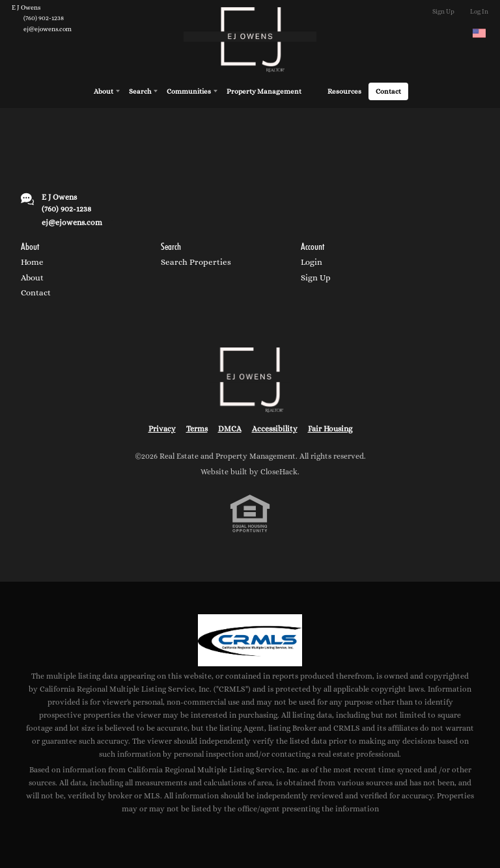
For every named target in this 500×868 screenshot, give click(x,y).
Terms (197, 429)
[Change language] (479, 33)
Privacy (162, 429)
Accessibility (275, 429)
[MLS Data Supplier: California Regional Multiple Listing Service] (250, 640)
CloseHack (279, 472)
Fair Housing (330, 429)
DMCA (230, 429)
